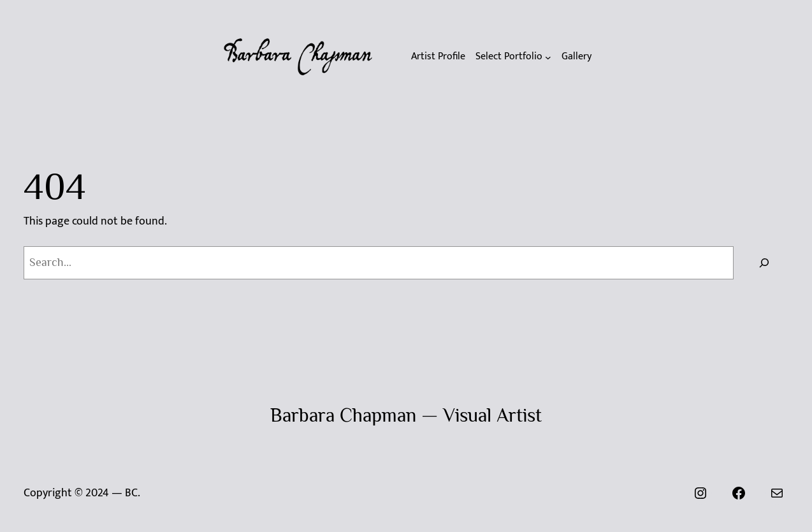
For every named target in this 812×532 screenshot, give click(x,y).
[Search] (764, 263)
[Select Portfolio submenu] (513, 57)
